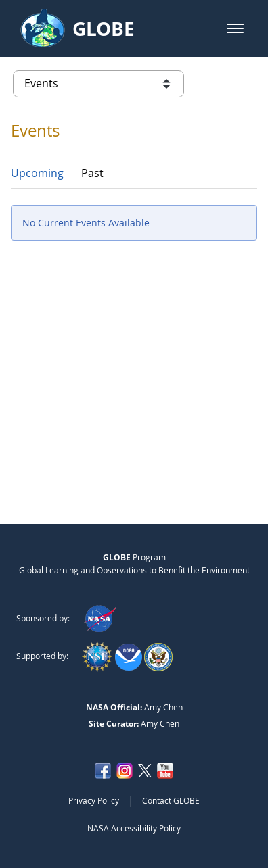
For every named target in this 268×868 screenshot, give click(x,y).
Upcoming (37, 173)
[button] (235, 28)
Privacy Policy (94, 800)
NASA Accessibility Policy (134, 828)
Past (92, 173)
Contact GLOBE (171, 800)
